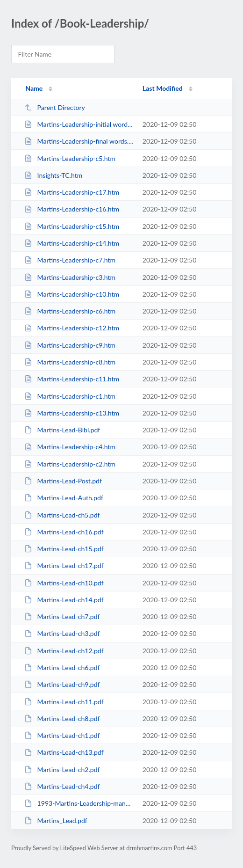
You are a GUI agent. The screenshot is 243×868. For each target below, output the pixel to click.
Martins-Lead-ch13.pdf (64, 752)
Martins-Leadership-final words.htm (79, 141)
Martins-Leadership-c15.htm (72, 226)
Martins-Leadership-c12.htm (72, 328)
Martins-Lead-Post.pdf (63, 481)
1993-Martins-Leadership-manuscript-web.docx (79, 803)
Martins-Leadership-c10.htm (72, 294)
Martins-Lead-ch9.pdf (62, 684)
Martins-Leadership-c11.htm (72, 379)
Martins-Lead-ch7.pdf (62, 616)
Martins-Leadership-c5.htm (70, 158)
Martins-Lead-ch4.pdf (62, 786)
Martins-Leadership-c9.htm (70, 345)
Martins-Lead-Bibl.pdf (62, 430)
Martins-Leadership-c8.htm (70, 362)
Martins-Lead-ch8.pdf (62, 718)
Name (34, 88)
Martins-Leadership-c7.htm (70, 260)
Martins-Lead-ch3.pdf (62, 633)
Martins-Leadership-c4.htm (70, 447)
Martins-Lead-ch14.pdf (64, 600)
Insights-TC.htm (53, 175)
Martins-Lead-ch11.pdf (64, 702)
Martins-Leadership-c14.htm (72, 243)
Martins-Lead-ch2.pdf (62, 770)
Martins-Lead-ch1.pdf (62, 735)
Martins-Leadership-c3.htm (70, 277)
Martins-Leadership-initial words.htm (79, 124)
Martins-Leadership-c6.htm (70, 311)
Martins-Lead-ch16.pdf (64, 532)
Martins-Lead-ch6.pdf (62, 667)
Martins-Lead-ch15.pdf (64, 549)
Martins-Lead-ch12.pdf (64, 651)
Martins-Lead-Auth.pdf (64, 498)
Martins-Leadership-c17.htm (72, 192)
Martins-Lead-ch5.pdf (62, 515)
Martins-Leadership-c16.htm (72, 209)
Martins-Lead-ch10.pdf (64, 583)
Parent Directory (55, 107)
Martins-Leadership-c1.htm (70, 396)
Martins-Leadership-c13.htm (72, 413)
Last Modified (163, 88)
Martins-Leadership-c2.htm (70, 464)
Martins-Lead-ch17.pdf (64, 565)
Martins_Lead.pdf (56, 821)
